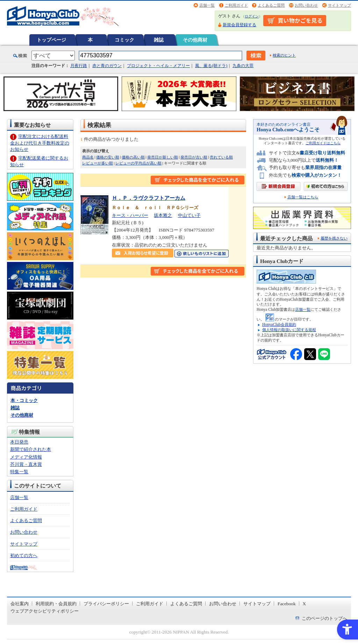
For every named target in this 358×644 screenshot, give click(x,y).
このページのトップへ (324, 618)
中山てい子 (189, 215)
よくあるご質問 (271, 5)
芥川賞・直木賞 (26, 464)
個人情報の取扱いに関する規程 (289, 330)
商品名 (88, 157)
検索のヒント (284, 55)
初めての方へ (24, 555)
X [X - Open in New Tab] (305, 604)
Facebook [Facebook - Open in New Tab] (287, 604)
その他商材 (195, 40)
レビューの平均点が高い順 (138, 163)
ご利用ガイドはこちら (323, 143)
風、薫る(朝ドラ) (211, 66)
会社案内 (20, 604)
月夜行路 (79, 66)
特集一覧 (19, 472)
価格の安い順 (108, 157)
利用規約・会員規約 (56, 604)
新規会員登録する (239, 25)
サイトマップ (339, 5)
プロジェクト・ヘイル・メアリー (158, 66)
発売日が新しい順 (163, 157)
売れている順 (221, 157)
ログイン (252, 16)
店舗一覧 (207, 5)
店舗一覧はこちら (303, 197)
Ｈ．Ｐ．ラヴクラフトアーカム (149, 198)
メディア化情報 (26, 457)
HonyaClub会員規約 (279, 324)
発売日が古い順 (194, 157)
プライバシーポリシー (106, 604)
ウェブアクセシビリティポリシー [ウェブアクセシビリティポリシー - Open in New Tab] (45, 611)
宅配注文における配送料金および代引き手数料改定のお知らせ (40, 143)
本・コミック (24, 400)
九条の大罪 (243, 66)
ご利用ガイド (236, 5)
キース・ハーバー (130, 215)
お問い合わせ (306, 5)
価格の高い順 (133, 157)
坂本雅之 (163, 215)
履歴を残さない (334, 238)
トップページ (51, 40)
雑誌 (159, 40)
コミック (124, 40)
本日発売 (19, 442)
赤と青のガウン (107, 66)
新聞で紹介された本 (31, 449)
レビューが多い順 (98, 163)
